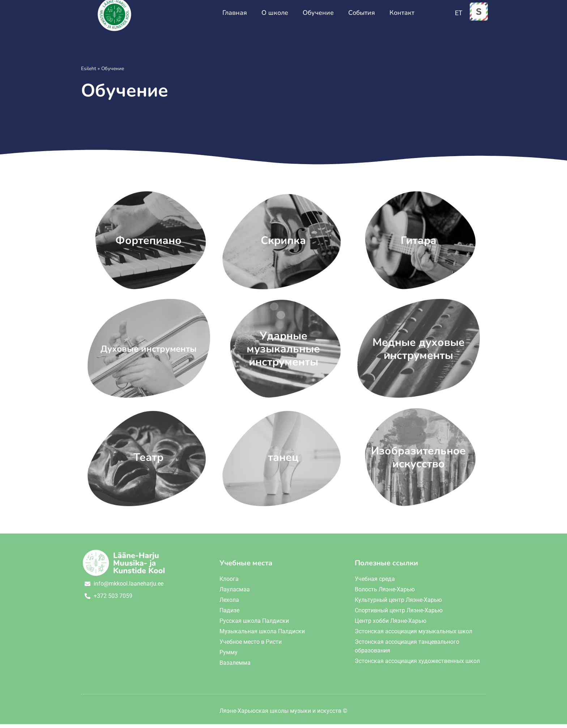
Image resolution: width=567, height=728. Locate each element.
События (362, 17)
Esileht (89, 72)
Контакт (402, 17)
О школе (275, 17)
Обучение (318, 17)
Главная (235, 17)
